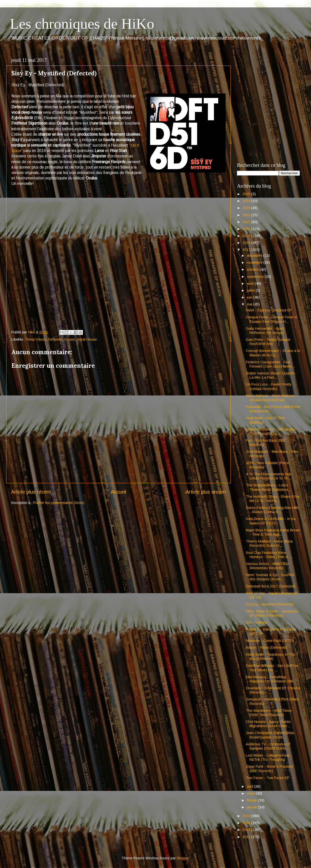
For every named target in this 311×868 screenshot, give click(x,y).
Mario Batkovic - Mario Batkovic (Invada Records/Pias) (270, 398)
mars (251, 793)
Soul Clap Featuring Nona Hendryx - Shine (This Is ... (269, 555)
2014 (247, 830)
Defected (55, 339)
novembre (255, 262)
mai (250, 304)
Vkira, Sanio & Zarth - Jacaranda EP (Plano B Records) (272, 613)
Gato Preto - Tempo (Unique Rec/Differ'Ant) (268, 342)
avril (251, 786)
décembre (255, 256)
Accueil (118, 492)
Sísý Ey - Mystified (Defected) (270, 604)
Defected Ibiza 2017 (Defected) (271, 586)
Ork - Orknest (257, 622)
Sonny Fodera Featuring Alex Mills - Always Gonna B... (272, 510)
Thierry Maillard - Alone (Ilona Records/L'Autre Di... (269, 543)
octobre (253, 269)
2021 (247, 222)
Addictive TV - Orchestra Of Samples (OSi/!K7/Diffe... (268, 746)
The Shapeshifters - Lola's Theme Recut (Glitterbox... (268, 487)
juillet (251, 290)
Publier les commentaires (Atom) (59, 503)
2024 (247, 201)
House (70, 339)
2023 (247, 208)
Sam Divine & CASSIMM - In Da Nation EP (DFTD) (271, 521)
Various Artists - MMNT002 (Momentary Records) (267, 566)
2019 (247, 236)
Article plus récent (31, 492)
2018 (247, 243)
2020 (247, 229)
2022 (247, 215)
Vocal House (87, 339)
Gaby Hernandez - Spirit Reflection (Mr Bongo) (265, 331)
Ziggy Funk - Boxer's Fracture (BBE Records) (269, 769)
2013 (247, 837)
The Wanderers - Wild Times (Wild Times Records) (269, 713)
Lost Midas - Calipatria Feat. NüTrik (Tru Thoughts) (268, 757)
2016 (247, 816)
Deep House (36, 339)
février (252, 800)
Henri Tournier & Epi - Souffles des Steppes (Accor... (270, 577)
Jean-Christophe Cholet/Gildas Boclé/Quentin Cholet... (270, 735)
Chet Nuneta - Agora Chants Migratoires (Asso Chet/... (268, 724)
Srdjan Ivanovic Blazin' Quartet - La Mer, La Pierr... (271, 375)
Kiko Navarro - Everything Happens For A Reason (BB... (271, 679)
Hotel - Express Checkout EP (269, 310)
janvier (253, 807)
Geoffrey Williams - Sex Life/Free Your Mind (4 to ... (272, 668)
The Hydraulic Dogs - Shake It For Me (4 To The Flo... (273, 499)
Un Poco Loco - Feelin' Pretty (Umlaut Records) (269, 386)
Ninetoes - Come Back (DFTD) (270, 641)
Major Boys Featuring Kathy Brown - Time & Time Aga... (273, 532)
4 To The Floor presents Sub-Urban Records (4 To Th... (269, 476)
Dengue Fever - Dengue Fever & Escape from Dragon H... (272, 319)
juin (250, 297)
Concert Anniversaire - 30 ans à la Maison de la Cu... (273, 353)
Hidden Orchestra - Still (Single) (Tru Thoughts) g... (271, 431)
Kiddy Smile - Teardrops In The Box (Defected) (270, 657)
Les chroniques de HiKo (82, 24)
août (251, 283)
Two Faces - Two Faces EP (268, 778)
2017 (247, 250)
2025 (247, 194)
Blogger (183, 858)
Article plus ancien (206, 492)
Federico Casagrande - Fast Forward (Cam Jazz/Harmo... (270, 364)
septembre (256, 277)
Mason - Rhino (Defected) (266, 648)
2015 (247, 823)
